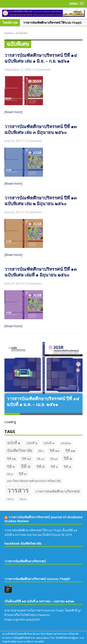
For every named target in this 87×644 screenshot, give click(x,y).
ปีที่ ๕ (41, 467)
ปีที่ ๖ (54, 467)
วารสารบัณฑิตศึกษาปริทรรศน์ (57, 491)
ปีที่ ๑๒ (12, 459)
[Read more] (13, 112)
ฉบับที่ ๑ (14, 443)
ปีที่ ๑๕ (54, 459)
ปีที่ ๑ (41, 451)
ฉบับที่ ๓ (49, 443)
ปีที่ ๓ (11, 467)
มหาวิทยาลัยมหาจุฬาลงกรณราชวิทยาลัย (34, 481)
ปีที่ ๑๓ (27, 459)
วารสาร (18, 490)
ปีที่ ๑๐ (55, 451)
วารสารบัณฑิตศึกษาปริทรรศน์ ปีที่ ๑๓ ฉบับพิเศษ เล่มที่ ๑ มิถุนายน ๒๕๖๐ (41, 272)
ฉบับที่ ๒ (32, 443)
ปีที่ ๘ (10, 474)
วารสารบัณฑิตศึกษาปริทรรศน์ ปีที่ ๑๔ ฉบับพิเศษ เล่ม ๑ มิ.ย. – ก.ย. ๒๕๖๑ (41, 58)
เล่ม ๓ (23, 499)
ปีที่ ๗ (68, 467)
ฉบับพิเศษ (66, 443)
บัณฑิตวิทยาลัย (20, 450)
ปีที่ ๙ (23, 474)
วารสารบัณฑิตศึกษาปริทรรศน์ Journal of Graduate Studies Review (43, 519)
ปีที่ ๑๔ (41, 459)
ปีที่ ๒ (68, 458)
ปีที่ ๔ (26, 466)
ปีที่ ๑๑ (70, 451)
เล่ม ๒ (10, 499)
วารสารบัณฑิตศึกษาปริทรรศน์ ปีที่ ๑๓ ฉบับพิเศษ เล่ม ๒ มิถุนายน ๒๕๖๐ (41, 201)
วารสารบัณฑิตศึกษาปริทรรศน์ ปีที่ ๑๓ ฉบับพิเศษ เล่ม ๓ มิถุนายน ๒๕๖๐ (41, 129)
